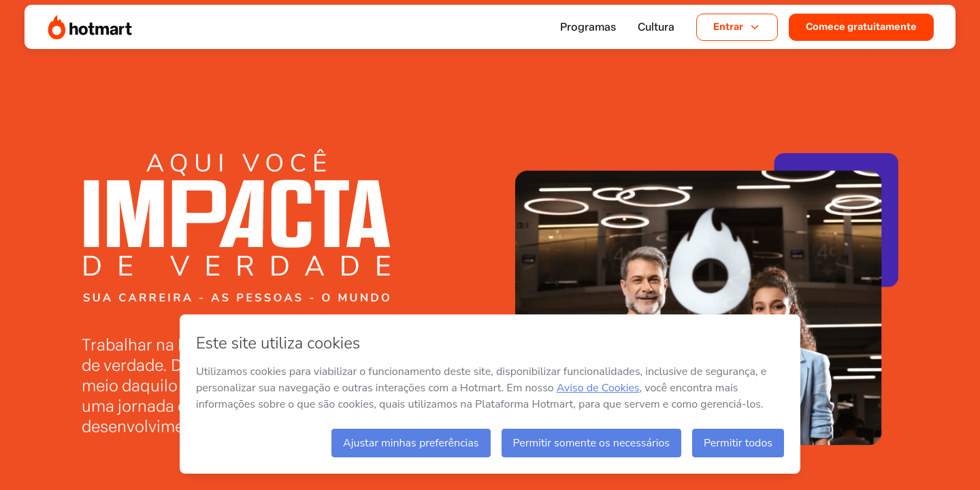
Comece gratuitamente (861, 27)
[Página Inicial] (90, 27)
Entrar (737, 27)
